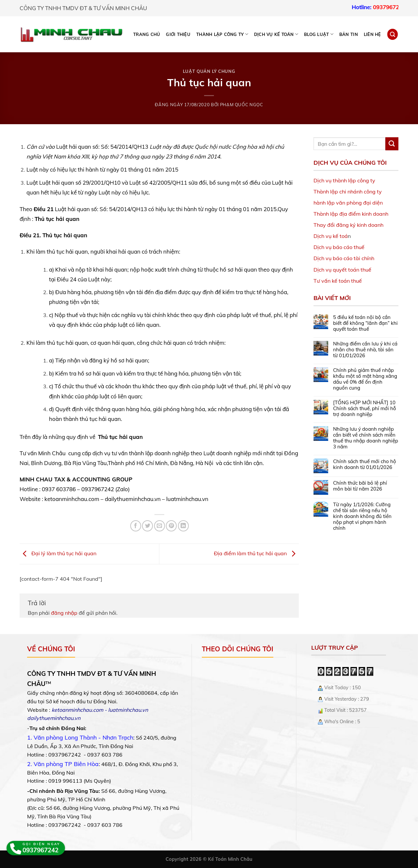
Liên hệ (372, 34)
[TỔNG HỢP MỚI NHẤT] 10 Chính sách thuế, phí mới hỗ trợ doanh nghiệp (365, 409)
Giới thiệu (178, 34)
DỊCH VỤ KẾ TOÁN (276, 34)
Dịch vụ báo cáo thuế (339, 247)
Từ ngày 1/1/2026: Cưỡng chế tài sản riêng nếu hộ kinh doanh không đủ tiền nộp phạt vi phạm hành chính (362, 516)
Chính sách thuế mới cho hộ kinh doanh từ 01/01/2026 (365, 464)
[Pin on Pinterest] (171, 526)
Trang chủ (147, 34)
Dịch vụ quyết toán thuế (342, 270)
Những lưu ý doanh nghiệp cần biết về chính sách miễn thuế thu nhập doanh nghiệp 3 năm (366, 438)
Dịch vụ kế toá (331, 236)
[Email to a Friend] (160, 526)
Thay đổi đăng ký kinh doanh (348, 225)
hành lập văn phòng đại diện (348, 203)
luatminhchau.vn (128, 710)
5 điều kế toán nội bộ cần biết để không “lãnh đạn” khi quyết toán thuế (365, 323)
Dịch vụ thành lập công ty (344, 180)
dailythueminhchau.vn (54, 718)
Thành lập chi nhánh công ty (348, 192)
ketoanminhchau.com (77, 710)
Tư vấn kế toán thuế (338, 281)
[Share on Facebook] (136, 526)
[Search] (393, 34)
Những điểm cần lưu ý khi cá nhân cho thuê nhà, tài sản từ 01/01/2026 (365, 350)
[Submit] (392, 144)
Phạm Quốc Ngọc (242, 105)
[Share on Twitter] (147, 526)
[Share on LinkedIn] (183, 526)
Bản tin (349, 34)
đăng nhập (64, 613)
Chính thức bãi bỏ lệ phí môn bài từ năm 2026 (360, 486)
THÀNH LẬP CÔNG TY (222, 34)
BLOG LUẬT (319, 34)
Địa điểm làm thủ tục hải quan (256, 553)
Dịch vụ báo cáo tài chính (344, 258)
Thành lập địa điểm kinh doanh (351, 214)
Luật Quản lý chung (209, 71)
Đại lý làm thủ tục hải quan (58, 553)
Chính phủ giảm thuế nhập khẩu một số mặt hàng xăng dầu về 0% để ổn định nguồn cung (365, 379)
